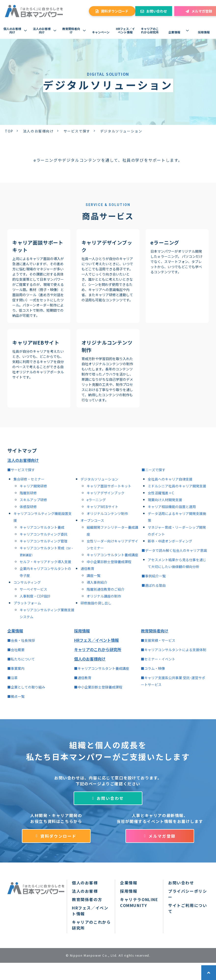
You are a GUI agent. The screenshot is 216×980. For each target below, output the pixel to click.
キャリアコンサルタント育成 (42, 548)
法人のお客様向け (42, 30)
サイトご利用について (188, 908)
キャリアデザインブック (107, 246)
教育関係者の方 (87, 899)
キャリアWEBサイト (36, 343)
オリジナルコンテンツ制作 (107, 346)
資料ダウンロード (115, 11)
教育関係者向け (71, 30)
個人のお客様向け (12, 30)
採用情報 (204, 32)
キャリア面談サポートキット (38, 246)
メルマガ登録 (162, 836)
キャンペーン (101, 32)
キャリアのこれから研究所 (150, 30)
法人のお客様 (85, 891)
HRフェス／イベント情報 (125, 30)
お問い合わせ (157, 11)
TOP (9, 131)
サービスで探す (77, 131)
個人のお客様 (85, 883)
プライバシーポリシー (188, 894)
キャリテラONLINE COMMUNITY (139, 902)
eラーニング (165, 242)
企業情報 (174, 32)
